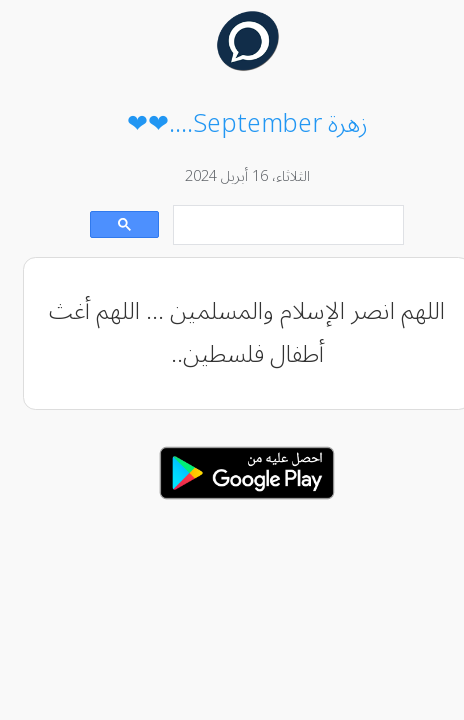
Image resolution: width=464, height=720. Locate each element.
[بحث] (275, 225)
